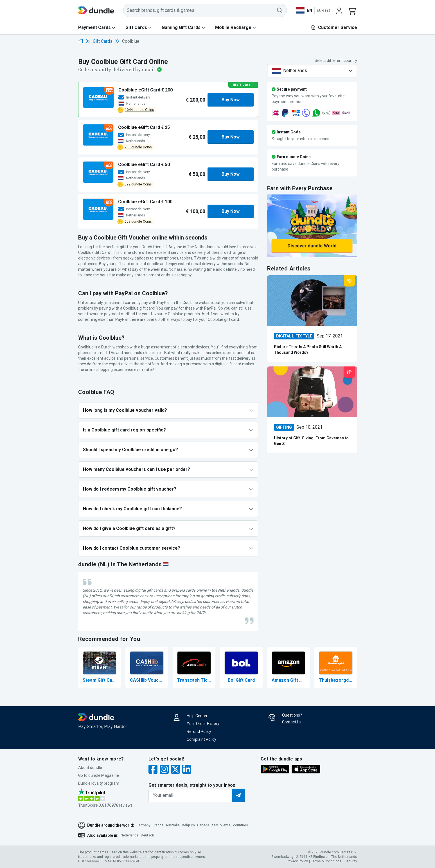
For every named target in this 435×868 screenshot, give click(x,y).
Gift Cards (136, 27)
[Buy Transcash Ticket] (194, 668)
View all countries (234, 825)
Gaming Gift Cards (181, 27)
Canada (203, 825)
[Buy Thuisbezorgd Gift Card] (336, 668)
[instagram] (164, 770)
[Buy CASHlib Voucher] (147, 668)
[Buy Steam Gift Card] (100, 668)
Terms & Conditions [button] (326, 861)
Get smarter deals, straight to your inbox (192, 785)
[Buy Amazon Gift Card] (289, 668)
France (158, 825)
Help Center (197, 716)
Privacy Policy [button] (297, 861)
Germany (143, 825)
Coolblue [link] (131, 41)
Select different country (336, 61)
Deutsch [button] (147, 835)
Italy (215, 825)
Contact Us (292, 722)
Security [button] (351, 861)
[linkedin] (187, 770)
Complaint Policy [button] (201, 739)
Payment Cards (94, 27)
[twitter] (175, 770)
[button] (353, 10)
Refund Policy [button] (199, 731)
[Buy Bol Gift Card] (241, 668)
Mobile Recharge (233, 27)
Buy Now (231, 99)
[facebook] (153, 770)
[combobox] (312, 71)
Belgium (188, 825)
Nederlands (130, 835)
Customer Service (334, 27)
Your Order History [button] (203, 724)
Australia (173, 825)
